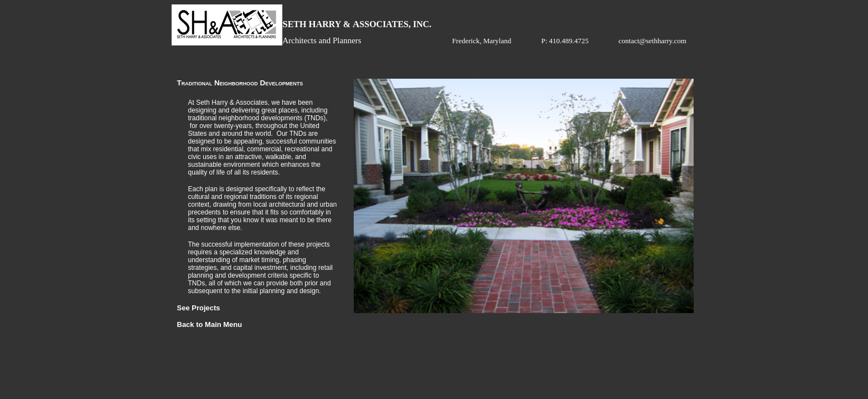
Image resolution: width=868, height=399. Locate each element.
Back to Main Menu (210, 324)
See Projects (199, 308)
